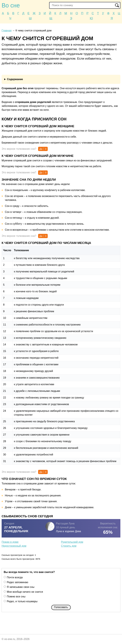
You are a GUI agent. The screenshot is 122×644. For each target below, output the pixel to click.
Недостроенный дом (14, 546)
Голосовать (61, 607)
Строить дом (69, 546)
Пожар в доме (10, 542)
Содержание (15, 79)
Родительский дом (72, 542)
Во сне (11, 5)
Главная (7, 31)
